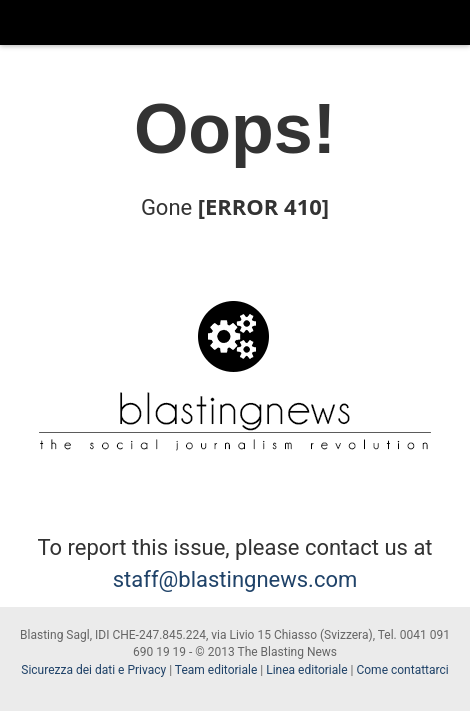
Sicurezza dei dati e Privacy (93, 670)
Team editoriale (216, 670)
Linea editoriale (306, 670)
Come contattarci (402, 670)
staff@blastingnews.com (235, 579)
